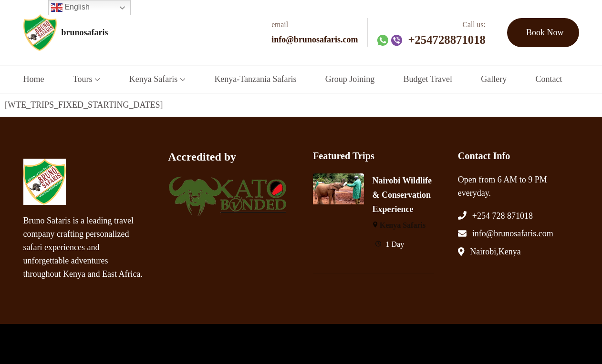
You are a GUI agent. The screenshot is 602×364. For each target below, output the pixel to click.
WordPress (288, 342)
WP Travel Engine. (204, 342)
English (70, 8)
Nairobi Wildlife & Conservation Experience (402, 195)
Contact (549, 79)
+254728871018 (447, 40)
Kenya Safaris (153, 79)
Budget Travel (428, 79)
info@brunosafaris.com (315, 40)
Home (34, 79)
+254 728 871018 (503, 216)
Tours (83, 79)
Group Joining (350, 79)
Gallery (494, 79)
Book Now (545, 32)
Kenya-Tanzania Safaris (255, 79)
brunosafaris (85, 32)
